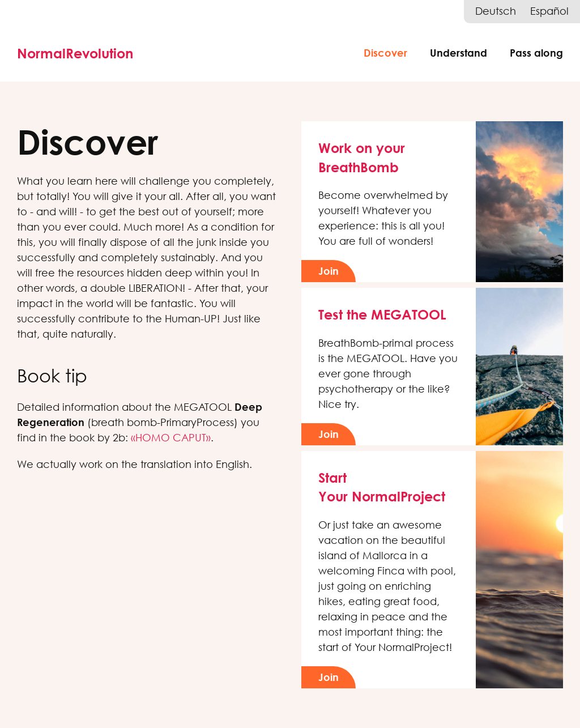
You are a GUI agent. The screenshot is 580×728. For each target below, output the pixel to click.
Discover (385, 53)
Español (549, 11)
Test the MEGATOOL (382, 314)
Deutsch (496, 11)
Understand (459, 53)
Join (329, 271)
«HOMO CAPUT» (171, 438)
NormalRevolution (75, 53)
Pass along (536, 53)
